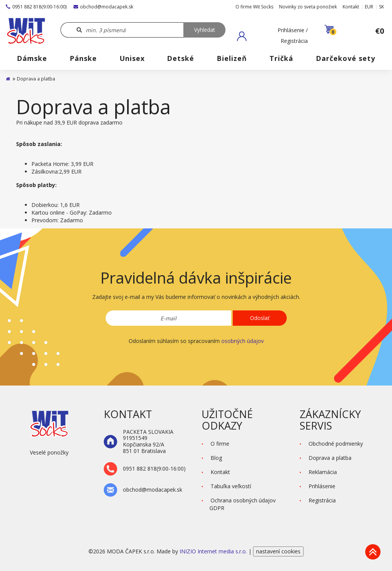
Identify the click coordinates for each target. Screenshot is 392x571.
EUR (369, 7)
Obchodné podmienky (336, 444)
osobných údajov (243, 341)
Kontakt (351, 7)
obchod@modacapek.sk (103, 7)
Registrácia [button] (322, 500)
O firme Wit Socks (254, 7)
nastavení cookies (278, 551)
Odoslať (260, 318)
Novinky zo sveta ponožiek (308, 7)
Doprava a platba (330, 458)
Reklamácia (323, 472)
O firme (220, 444)
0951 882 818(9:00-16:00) (36, 7)
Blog (216, 458)
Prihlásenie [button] (322, 486)
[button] (272, 36)
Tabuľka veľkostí (231, 486)
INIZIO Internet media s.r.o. (214, 551)
